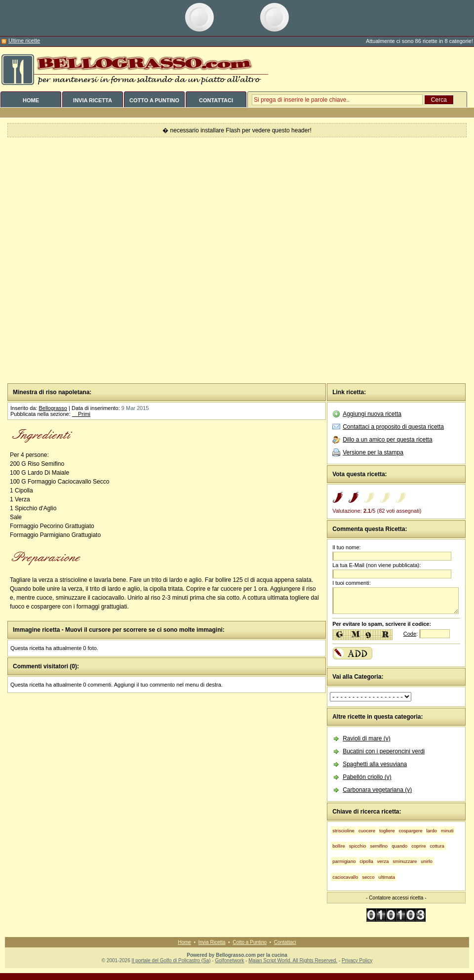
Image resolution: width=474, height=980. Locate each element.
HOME (31, 100)
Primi (81, 414)
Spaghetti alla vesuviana (375, 764)
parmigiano (344, 861)
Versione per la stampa (373, 452)
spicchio (358, 846)
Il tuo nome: (346, 547)
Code (410, 634)
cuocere (367, 831)
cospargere (411, 831)
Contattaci (285, 942)
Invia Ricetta (212, 942)
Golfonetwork (229, 960)
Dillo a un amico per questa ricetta (387, 440)
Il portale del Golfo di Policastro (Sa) (171, 960)
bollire (339, 846)
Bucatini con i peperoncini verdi (384, 751)
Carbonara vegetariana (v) (377, 790)
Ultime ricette (24, 41)
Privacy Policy (357, 960)
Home (184, 942)
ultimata (387, 877)
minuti (447, 831)
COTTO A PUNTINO (154, 100)
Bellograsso (53, 408)
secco (368, 877)
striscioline (343, 831)
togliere (387, 831)
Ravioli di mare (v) (367, 738)
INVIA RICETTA (93, 100)
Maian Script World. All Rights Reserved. (293, 960)
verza (383, 861)
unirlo (426, 861)
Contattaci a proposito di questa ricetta (393, 427)
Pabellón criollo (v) (367, 777)
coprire (418, 846)
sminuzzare (405, 861)
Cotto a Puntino (250, 942)
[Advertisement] (116, 261)
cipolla (367, 861)
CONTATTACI (216, 100)
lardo (432, 831)
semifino (379, 846)
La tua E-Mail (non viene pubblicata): (376, 565)
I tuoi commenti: (352, 583)
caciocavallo (345, 877)
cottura (437, 846)
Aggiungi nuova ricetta (372, 414)
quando (399, 846)
